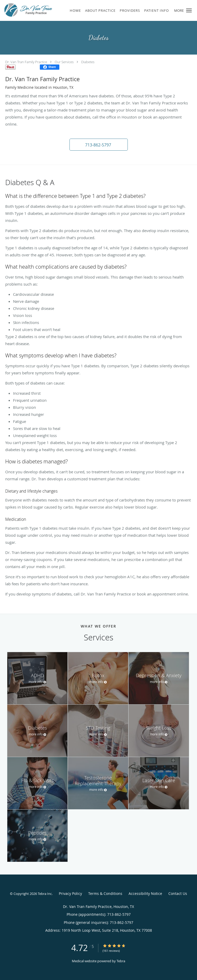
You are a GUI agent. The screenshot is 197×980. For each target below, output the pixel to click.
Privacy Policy (70, 893)
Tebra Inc (45, 894)
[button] (189, 10)
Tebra (121, 961)
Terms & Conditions (105, 893)
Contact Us (178, 893)
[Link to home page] (37, 10)
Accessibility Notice (145, 893)
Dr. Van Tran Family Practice (26, 62)
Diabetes (88, 62)
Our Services (64, 62)
